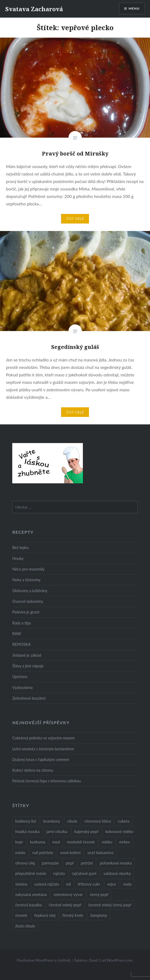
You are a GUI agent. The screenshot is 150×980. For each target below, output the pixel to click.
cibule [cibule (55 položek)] (72, 821)
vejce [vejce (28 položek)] (112, 884)
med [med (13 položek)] (56, 842)
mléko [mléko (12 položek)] (107, 842)
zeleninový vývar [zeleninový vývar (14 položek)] (68, 894)
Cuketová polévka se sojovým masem (43, 738)
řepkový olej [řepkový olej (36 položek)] (45, 915)
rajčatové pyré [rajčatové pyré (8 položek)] (84, 873)
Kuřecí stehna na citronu (33, 770)
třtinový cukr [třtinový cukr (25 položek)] (89, 884)
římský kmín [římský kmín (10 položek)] (73, 915)
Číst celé (75, 219)
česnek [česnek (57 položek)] (21, 915)
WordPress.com (120, 960)
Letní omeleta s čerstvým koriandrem (43, 749)
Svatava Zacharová (34, 9)
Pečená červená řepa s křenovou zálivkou (47, 781)
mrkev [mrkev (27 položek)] (125, 842)
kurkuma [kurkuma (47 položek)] (38, 842)
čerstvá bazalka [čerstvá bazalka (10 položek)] (29, 905)
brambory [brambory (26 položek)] (52, 821)
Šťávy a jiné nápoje (28, 666)
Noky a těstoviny (26, 580)
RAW (17, 634)
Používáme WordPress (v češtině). (44, 960)
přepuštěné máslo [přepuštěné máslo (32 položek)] (31, 873)
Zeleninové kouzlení (29, 698)
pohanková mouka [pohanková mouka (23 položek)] (116, 863)
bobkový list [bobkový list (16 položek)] (26, 821)
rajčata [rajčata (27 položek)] (59, 873)
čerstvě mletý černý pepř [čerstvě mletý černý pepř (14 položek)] (110, 905)
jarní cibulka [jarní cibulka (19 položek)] (57, 831)
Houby (18, 558)
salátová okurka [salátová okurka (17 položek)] (117, 873)
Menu (134, 8)
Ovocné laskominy (28, 601)
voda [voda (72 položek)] (127, 884)
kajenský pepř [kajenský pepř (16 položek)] (86, 831)
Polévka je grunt (26, 612)
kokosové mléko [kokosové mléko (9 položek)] (119, 831)
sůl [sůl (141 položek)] (68, 884)
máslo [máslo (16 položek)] (20, 852)
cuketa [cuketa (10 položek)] (123, 821)
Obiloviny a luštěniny (30, 591)
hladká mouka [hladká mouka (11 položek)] (27, 831)
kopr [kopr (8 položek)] (19, 842)
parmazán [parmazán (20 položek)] (50, 863)
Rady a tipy (22, 623)
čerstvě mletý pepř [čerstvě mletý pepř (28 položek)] (65, 905)
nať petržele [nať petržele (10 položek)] (43, 852)
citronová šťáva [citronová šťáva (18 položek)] (98, 821)
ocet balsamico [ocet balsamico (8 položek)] (100, 852)
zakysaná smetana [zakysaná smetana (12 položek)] (31, 894)
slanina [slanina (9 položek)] (21, 884)
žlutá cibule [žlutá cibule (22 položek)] (25, 926)
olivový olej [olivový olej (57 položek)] (25, 863)
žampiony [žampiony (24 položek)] (99, 915)
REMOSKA (21, 644)
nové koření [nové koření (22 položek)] (70, 852)
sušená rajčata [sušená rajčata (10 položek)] (47, 884)
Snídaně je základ (27, 655)
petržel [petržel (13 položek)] (87, 863)
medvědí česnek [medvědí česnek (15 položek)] (81, 842)
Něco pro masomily (28, 569)
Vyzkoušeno (22, 688)
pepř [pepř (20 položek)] (70, 863)
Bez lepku (20, 547)
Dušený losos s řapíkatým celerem (41, 760)
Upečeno (20, 677)
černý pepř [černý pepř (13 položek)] (99, 894)
